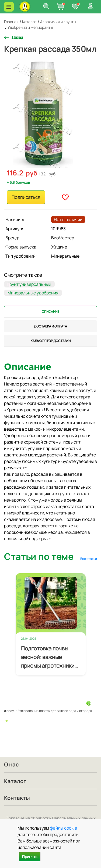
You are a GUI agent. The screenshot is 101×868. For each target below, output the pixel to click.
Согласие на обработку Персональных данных (51, 818)
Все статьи (89, 559)
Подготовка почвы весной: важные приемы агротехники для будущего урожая (49, 657)
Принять (30, 857)
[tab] (50, 311)
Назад (17, 37)
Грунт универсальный (29, 284)
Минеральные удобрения (33, 293)
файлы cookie (63, 828)
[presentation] (50, 311)
